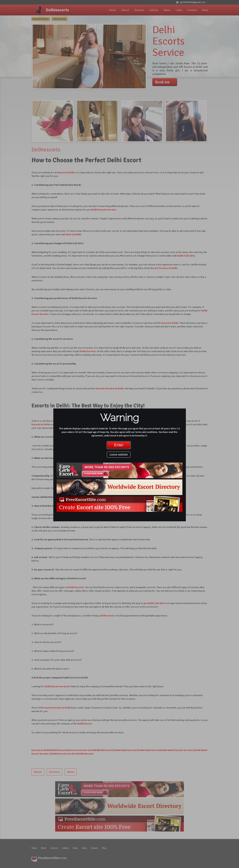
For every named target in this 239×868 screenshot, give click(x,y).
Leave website (119, 455)
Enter (119, 445)
